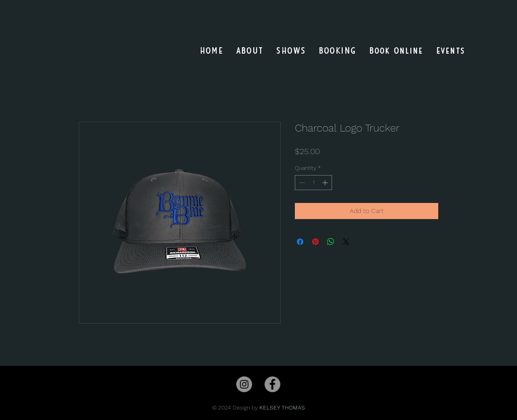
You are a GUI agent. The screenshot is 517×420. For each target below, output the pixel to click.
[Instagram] (244, 384)
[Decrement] (301, 183)
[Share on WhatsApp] (331, 242)
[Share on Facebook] (300, 242)
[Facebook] (272, 384)
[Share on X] (346, 242)
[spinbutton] (313, 183)
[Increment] (326, 183)
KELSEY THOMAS (282, 407)
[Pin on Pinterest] (315, 242)
